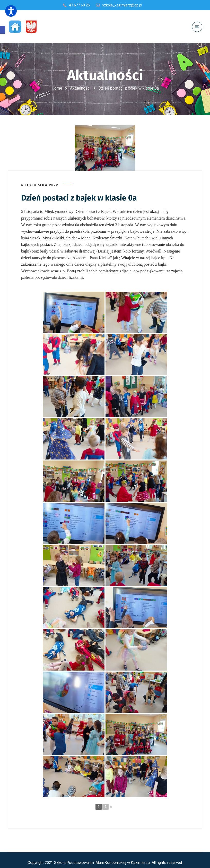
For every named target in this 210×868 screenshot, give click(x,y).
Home (57, 88)
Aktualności (80, 88)
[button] (3, 30)
